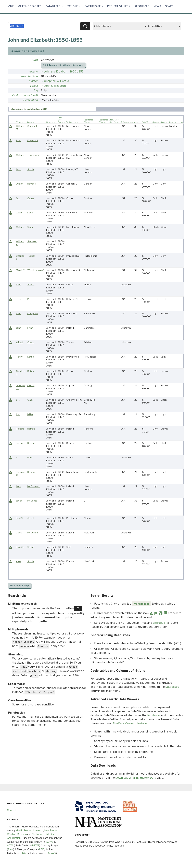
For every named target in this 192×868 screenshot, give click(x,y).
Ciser (30, 227)
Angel (31, 518)
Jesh (19, 169)
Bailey (31, 371)
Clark (30, 213)
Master (33, 81)
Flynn (30, 328)
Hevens (32, 184)
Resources (142, 6)
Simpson (32, 241)
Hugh (19, 213)
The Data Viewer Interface (130, 723)
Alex (18, 561)
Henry (19, 357)
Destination (31, 100)
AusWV (52, 853)
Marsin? (20, 270)
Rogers (31, 443)
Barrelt (31, 429)
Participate (94, 6)
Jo (17, 458)
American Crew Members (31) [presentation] (29, 109)
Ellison (31, 385)
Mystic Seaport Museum (29, 830)
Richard (20, 429)
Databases (54, 6)
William (20, 155)
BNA (23, 853)
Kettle (31, 357)
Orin (18, 198)
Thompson (33, 155)
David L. (20, 547)
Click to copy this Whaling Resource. (63, 65)
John (19, 285)
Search (170, 6)
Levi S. (20, 518)
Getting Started (30, 6)
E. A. (18, 140)
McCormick (34, 486)
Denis (19, 533)
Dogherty (33, 472)
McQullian (33, 533)
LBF (41, 849)
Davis (30, 458)
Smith (31, 169)
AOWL (11, 845)
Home (10, 6)
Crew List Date (29, 76)
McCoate (32, 501)
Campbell (33, 313)
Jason (19, 501)
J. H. (18, 400)
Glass (30, 342)
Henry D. (20, 299)
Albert (19, 342)
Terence (21, 443)
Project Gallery (119, 6)
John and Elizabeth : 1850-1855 (64, 72)
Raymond (33, 140)
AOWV (50, 842)
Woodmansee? (36, 270)
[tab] (52, 109)
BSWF (36, 845)
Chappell (32, 126)
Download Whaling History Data (136, 778)
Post (30, 299)
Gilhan (31, 547)
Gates (31, 198)
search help (20, 586)
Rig (36, 90)
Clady (30, 400)
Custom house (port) (25, 95)
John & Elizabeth (55, 86)
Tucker (31, 256)
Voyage (33, 72)
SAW (11, 849)
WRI (35, 60)
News (157, 6)
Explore (74, 6)
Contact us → (15, 810)
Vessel (34, 86)
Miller (30, 414)
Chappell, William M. (57, 81)
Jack (18, 486)
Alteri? (31, 285)
